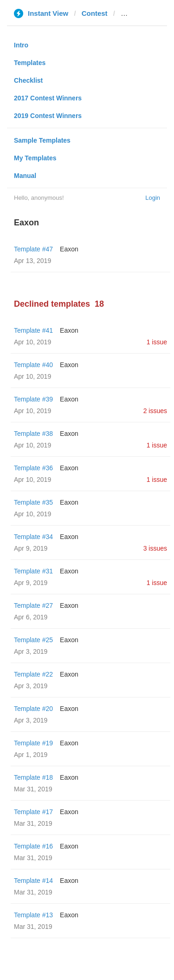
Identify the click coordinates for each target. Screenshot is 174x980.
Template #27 (33, 605)
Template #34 (33, 537)
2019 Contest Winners (48, 116)
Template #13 (33, 915)
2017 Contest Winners (48, 98)
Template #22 (33, 674)
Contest (95, 13)
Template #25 (33, 640)
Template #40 (33, 365)
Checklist (28, 80)
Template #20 (33, 709)
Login (153, 198)
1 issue (157, 342)
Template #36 (33, 468)
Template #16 (33, 846)
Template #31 (33, 571)
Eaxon (69, 249)
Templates (30, 63)
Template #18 (33, 777)
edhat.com (138, 13)
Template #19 (33, 743)
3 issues (155, 548)
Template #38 (33, 434)
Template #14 (33, 881)
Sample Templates (42, 140)
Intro (21, 45)
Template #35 (33, 502)
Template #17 (33, 812)
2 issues (155, 411)
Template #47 (33, 249)
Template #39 (33, 399)
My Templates (35, 158)
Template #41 (33, 330)
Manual (25, 176)
